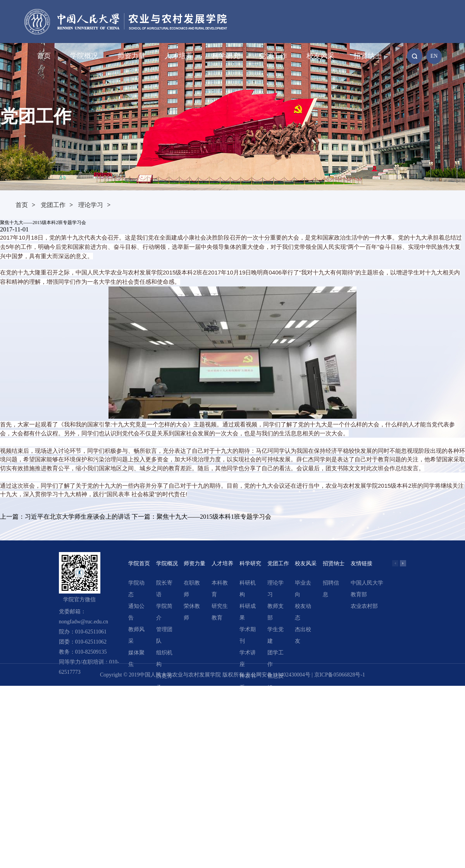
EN (434, 56)
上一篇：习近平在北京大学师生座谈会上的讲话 (65, 517)
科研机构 (248, 589)
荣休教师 (192, 612)
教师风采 (136, 635)
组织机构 (164, 658)
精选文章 (248, 705)
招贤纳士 (368, 56)
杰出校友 (303, 635)
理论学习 (91, 205)
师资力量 (131, 56)
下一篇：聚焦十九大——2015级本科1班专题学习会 (201, 517)
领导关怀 (164, 705)
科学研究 (226, 56)
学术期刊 (248, 635)
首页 (44, 56)
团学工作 (276, 658)
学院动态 (136, 589)
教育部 (359, 594)
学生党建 (276, 635)
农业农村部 (364, 606)
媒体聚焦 (136, 658)
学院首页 (139, 563)
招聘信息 (331, 589)
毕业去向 (303, 589)
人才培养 (179, 56)
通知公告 (136, 612)
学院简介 (164, 612)
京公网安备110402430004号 (278, 675)
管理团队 (164, 635)
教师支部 (276, 612)
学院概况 (84, 56)
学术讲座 (248, 658)
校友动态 (303, 612)
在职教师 (192, 589)
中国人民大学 (367, 583)
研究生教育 (220, 612)
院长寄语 (164, 589)
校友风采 (320, 56)
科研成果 (248, 612)
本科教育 (220, 589)
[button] (403, 563)
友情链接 (362, 563)
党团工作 (273, 56)
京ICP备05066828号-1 (340, 675)
